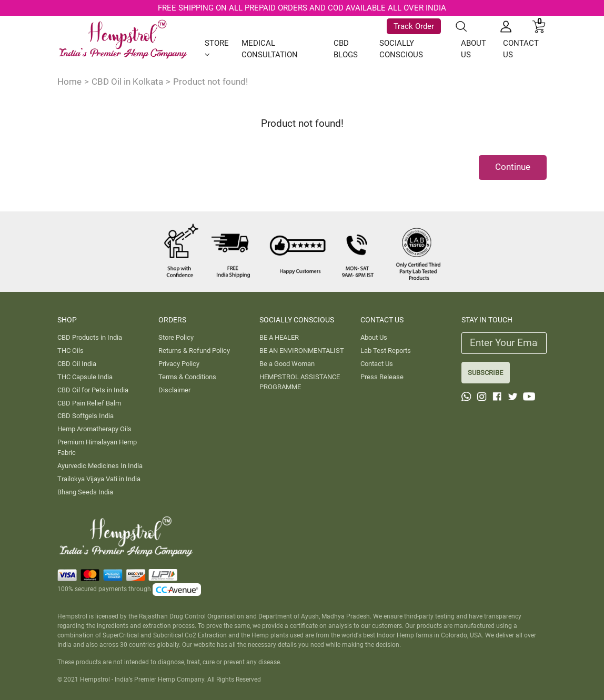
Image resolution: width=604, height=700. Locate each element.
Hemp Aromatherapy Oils (94, 429)
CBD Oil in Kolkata (127, 82)
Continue (513, 167)
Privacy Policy (179, 364)
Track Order (414, 26)
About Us (374, 337)
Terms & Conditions (187, 377)
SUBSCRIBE (485, 373)
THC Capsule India (85, 377)
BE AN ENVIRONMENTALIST (302, 351)
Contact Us (377, 364)
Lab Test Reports (386, 351)
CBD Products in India (90, 337)
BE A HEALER (279, 337)
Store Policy (176, 337)
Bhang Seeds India (85, 492)
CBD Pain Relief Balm (89, 403)
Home (69, 82)
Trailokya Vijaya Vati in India (99, 479)
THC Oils (71, 351)
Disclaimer (174, 390)
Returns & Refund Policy (194, 351)
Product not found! (210, 82)
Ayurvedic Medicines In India (100, 466)
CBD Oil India (77, 364)
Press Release (382, 377)
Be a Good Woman (287, 364)
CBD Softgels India (85, 416)
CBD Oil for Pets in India (93, 390)
